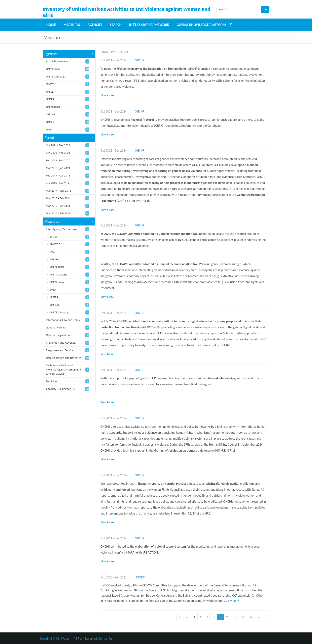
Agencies (95, 25)
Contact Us (105, 639)
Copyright (46, 639)
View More (107, 95)
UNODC (140, 577)
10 (236, 617)
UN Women (64, 639)
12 (252, 617)
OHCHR (140, 60)
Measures (72, 25)
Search (116, 25)
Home (51, 25)
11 (244, 617)
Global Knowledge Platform (201, 25)
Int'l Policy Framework (149, 25)
